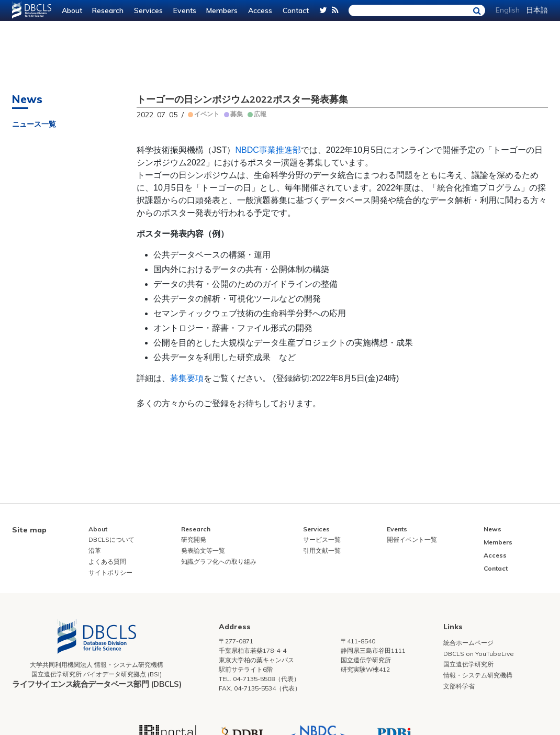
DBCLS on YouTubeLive (479, 654)
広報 (260, 114)
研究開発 (194, 539)
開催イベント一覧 (412, 539)
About (72, 10)
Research (108, 10)
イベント (207, 114)
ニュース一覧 (34, 124)
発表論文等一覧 (203, 550)
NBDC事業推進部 (268, 150)
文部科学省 (459, 686)
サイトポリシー (110, 572)
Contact (296, 10)
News (492, 529)
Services (148, 10)
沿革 (95, 550)
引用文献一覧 (322, 550)
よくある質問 (107, 561)
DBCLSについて (111, 539)
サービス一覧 (322, 539)
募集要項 (187, 378)
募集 (237, 114)
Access (260, 10)
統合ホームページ (468, 643)
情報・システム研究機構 (478, 675)
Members (222, 10)
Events (185, 10)
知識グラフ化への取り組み (219, 561)
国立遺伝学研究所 (468, 664)
